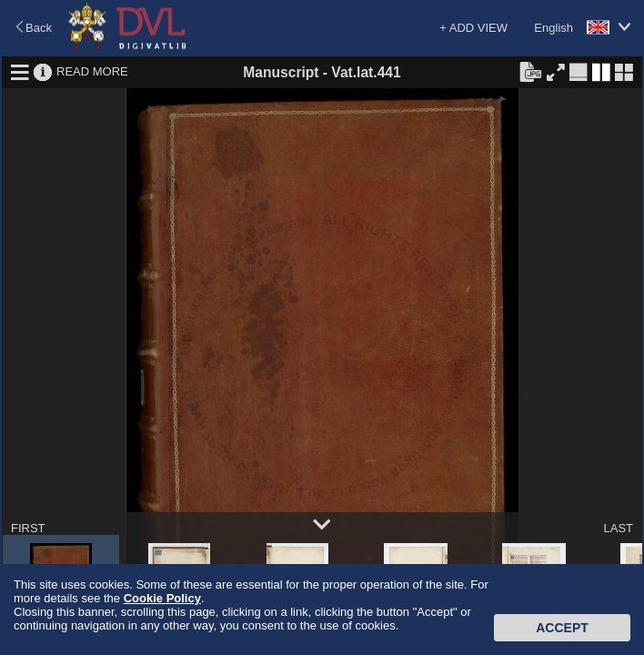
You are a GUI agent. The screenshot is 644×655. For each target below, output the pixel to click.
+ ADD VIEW (473, 28)
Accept (562, 628)
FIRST (28, 528)
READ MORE (92, 71)
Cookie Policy (162, 598)
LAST (618, 528)
